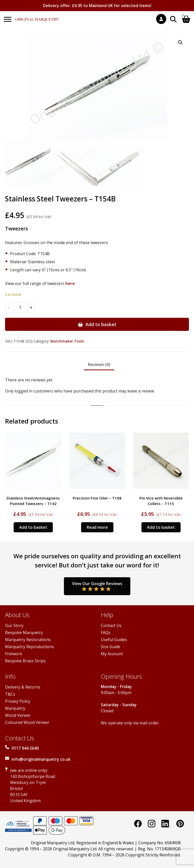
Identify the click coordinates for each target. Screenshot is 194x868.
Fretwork (14, 654)
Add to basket (101, 324)
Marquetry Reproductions (30, 647)
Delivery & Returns (23, 687)
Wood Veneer (18, 715)
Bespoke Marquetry (24, 633)
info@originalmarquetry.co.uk (41, 759)
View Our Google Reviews (97, 586)
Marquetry (15, 708)
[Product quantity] (20, 307)
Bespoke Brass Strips (25, 661)
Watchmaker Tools (67, 341)
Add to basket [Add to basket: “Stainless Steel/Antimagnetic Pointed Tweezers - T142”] (33, 527)
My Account (112, 654)
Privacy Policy (18, 701)
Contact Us (111, 625)
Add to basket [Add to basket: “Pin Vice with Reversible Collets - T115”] (161, 527)
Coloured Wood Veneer (27, 722)
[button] (180, 42)
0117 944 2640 (25, 748)
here (70, 283)
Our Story (14, 625)
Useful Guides (114, 640)
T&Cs (10, 694)
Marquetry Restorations (28, 640)
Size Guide (111, 647)
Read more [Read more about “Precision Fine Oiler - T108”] (97, 527)
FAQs (106, 633)
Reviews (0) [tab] (99, 364)
